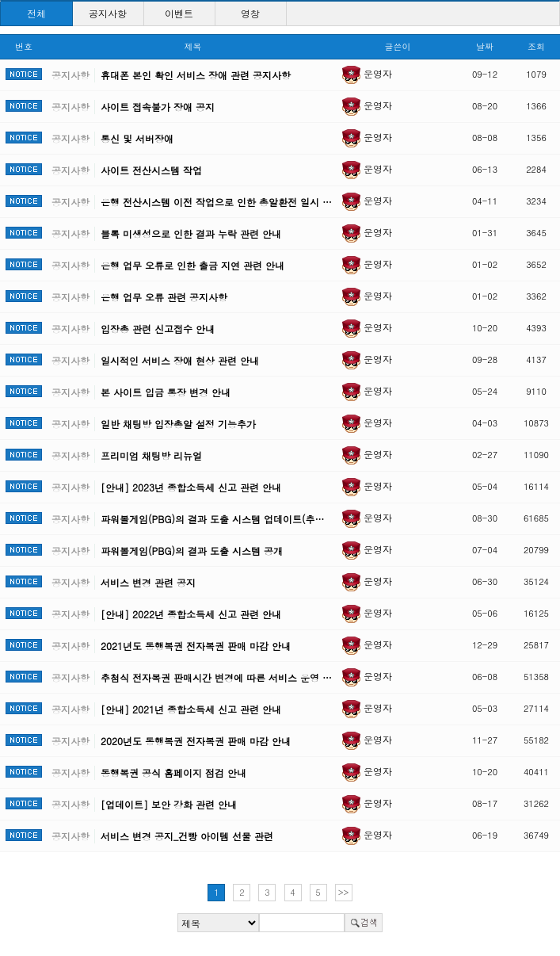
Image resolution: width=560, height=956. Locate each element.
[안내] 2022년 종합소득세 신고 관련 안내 (191, 614)
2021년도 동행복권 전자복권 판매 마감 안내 (196, 646)
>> (344, 892)
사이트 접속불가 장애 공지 (158, 107)
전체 (36, 13)
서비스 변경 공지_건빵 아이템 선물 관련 (187, 836)
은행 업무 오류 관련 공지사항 (164, 297)
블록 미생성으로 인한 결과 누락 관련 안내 (191, 233)
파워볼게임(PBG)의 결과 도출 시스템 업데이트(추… (212, 519)
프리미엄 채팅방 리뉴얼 (151, 455)
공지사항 (108, 13)
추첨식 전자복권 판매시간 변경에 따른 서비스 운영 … (216, 677)
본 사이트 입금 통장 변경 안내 (166, 392)
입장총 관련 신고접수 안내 (158, 329)
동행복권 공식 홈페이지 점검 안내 (173, 772)
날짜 (485, 46)
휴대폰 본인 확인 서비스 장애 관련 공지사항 (196, 75)
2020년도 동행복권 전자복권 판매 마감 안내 (196, 741)
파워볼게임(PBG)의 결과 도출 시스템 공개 (192, 551)
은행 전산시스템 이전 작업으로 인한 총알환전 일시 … (216, 202)
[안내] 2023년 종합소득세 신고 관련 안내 (191, 487)
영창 (250, 13)
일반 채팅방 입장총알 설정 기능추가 (178, 424)
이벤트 (179, 13)
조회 (536, 46)
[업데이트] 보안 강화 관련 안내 (169, 804)
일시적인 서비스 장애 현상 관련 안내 (180, 360)
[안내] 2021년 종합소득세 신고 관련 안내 (191, 709)
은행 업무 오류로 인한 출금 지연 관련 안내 (192, 265)
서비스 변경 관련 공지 (148, 582)
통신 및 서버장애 (137, 138)
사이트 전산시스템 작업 (151, 170)
